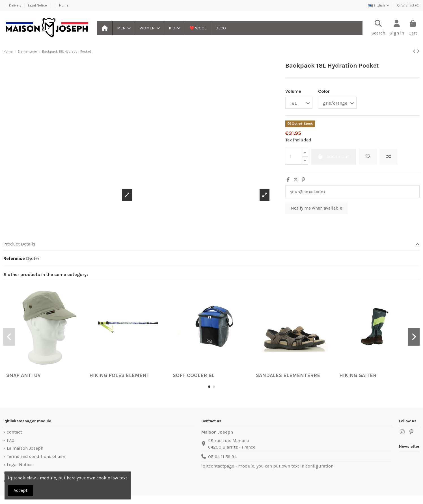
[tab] (212, 245)
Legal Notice (38, 5)
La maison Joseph (25, 448)
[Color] (337, 103)
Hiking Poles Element (119, 375)
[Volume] (299, 103)
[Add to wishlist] (368, 157)
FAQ (11, 440)
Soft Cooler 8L (194, 375)
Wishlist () (408, 5)
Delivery (16, 5)
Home (64, 5)
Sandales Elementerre (288, 375)
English (379, 5)
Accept (20, 490)
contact (14, 432)
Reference (14, 258)
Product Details (212, 244)
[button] (124, 28)
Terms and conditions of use (36, 456)
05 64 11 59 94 (222, 457)
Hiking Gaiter (358, 375)
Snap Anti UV (23, 375)
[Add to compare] (389, 157)
